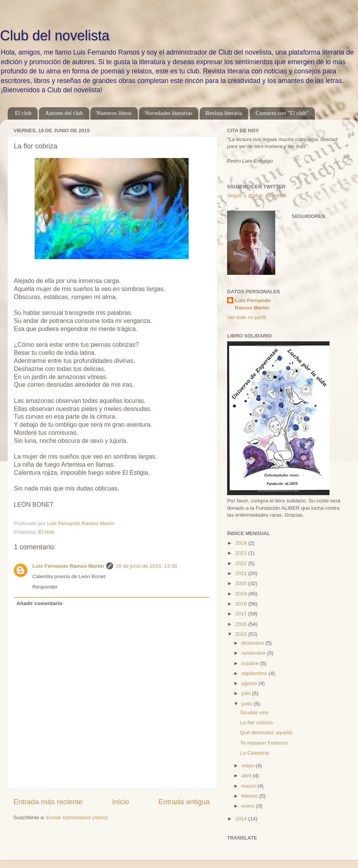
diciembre (253, 643)
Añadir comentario (39, 603)
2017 (242, 614)
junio (248, 704)
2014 (242, 819)
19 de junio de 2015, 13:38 (146, 566)
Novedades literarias (168, 113)
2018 (242, 604)
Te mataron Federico (264, 743)
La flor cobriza (257, 723)
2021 (242, 573)
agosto (250, 683)
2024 (242, 543)
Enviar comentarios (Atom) (77, 817)
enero (249, 806)
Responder (45, 587)
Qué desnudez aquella (266, 732)
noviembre (254, 653)
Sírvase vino (254, 713)
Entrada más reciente (48, 802)
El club (23, 113)
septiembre (255, 673)
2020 (242, 583)
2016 (242, 624)
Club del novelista (55, 36)
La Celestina (255, 753)
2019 (242, 594)
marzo (249, 786)
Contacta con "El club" (282, 113)
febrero (250, 796)
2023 (242, 553)
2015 (242, 634)
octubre (251, 663)
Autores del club (64, 113)
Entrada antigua (184, 802)
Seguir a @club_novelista (257, 195)
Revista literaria (224, 113)
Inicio (120, 802)
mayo (248, 766)
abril (247, 776)
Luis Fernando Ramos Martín (68, 566)
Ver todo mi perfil (247, 317)
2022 (242, 563)
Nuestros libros (114, 113)
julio (247, 693)
